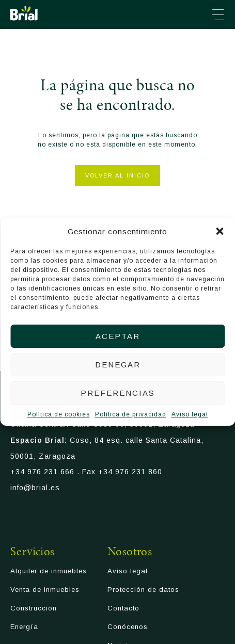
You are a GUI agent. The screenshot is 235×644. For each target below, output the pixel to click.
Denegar (118, 365)
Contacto (123, 608)
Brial (24, 13)
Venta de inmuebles (45, 590)
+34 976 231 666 (42, 472)
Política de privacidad (131, 414)
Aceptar (118, 336)
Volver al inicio (118, 175)
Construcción (34, 608)
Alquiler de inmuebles (49, 571)
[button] (220, 231)
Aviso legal (190, 414)
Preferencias (118, 393)
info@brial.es (35, 488)
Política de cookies (59, 414)
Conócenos (128, 627)
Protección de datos (143, 590)
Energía (24, 627)
